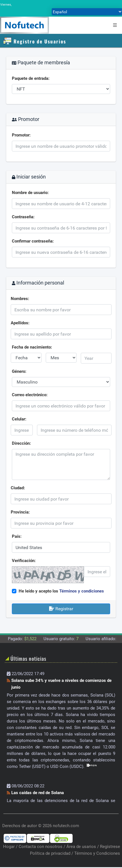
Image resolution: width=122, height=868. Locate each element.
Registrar (61, 609)
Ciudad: (18, 488)
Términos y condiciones (82, 591)
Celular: (19, 419)
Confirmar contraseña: (33, 241)
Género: (19, 371)
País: (17, 536)
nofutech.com (66, 826)
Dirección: (21, 443)
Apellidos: (20, 323)
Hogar (9, 847)
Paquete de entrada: (31, 78)
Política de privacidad (50, 853)
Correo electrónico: (30, 395)
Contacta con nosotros (41, 847)
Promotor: (21, 135)
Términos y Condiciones (97, 853)
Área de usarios (81, 847)
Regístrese (110, 847)
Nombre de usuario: (30, 193)
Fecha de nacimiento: (32, 347)
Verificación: (24, 561)
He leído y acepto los (61, 591)
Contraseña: (23, 217)
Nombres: (20, 299)
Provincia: (20, 512)
